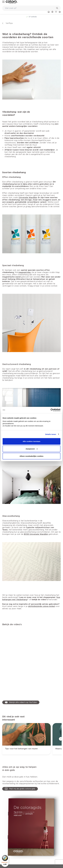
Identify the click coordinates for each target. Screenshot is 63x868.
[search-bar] (30, 8)
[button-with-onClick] (20, 789)
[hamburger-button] (3, 2)
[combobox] (31, 8)
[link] (11, 2)
